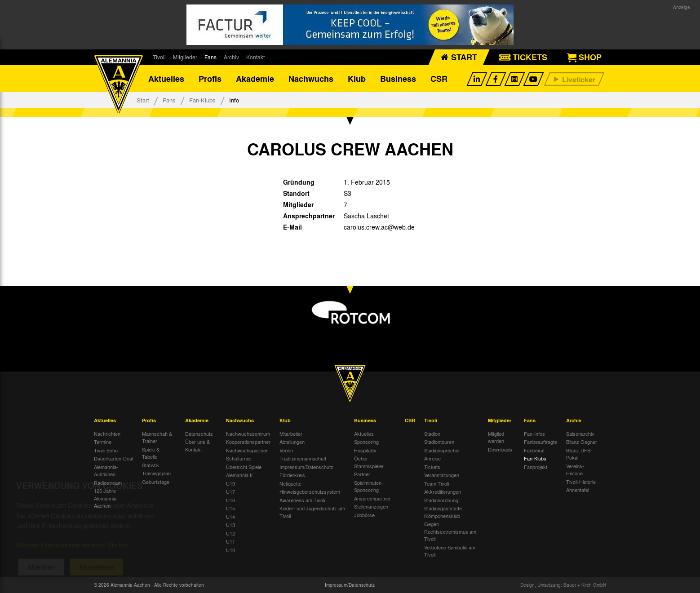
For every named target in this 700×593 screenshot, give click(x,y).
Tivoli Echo (106, 450)
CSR (439, 79)
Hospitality (365, 450)
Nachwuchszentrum (248, 434)
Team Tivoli (436, 483)
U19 (230, 483)
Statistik (151, 465)
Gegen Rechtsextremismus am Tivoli (450, 531)
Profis (210, 79)
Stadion (432, 434)
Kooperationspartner (248, 442)
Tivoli (159, 57)
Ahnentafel (578, 490)
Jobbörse (364, 515)
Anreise (432, 458)
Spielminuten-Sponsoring (369, 486)
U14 (230, 517)
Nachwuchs (311, 79)
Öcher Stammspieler (369, 462)
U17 (230, 491)
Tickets (432, 467)
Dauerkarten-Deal (113, 458)
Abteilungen (292, 442)
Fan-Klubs (202, 100)
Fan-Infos (534, 434)
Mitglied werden (496, 437)
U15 (230, 508)
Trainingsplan (156, 473)
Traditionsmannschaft (303, 458)
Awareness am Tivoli (302, 500)
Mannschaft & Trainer (157, 437)
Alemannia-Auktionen (106, 471)
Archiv (231, 57)
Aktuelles (166, 79)
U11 (230, 541)
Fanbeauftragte (541, 442)
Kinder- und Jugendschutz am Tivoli (312, 512)
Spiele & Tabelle (151, 453)
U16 (230, 500)
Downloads (500, 449)
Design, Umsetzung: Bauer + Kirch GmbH (563, 585)
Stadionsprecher (442, 450)
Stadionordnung (441, 500)
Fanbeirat (534, 450)
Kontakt (255, 57)
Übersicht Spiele (244, 467)
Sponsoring (366, 442)
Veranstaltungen (442, 475)
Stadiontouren (439, 442)
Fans (210, 57)
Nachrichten (107, 434)
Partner (362, 474)
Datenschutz (199, 434)
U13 (230, 525)
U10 (230, 550)
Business (398, 79)
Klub (357, 79)
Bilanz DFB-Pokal (579, 454)
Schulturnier (239, 458)
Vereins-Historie (575, 470)
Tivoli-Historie (581, 482)
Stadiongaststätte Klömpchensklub (443, 512)
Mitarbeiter (291, 434)
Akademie (255, 79)
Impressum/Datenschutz (306, 467)
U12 (230, 533)
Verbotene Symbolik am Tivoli (450, 551)
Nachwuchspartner (247, 450)
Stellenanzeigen (371, 506)
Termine (103, 442)
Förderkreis (292, 475)
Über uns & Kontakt (197, 445)
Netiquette (290, 483)
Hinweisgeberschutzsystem (310, 491)
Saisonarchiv (580, 434)
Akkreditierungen (443, 491)
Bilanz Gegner (582, 442)
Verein (286, 450)
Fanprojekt (536, 467)
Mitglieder (185, 57)
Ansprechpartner (372, 498)
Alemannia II (239, 475)
